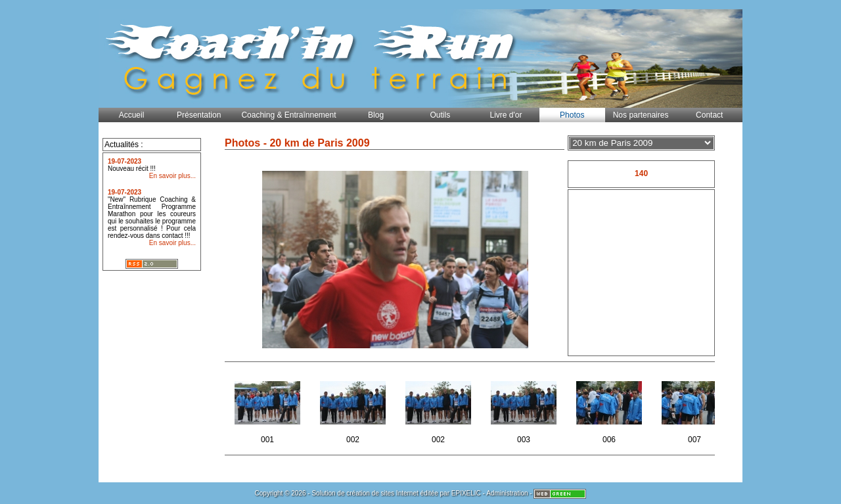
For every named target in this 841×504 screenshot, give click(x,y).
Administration (507, 493)
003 (525, 408)
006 (610, 408)
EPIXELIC (466, 493)
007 (695, 408)
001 (268, 408)
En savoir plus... (172, 176)
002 (354, 408)
